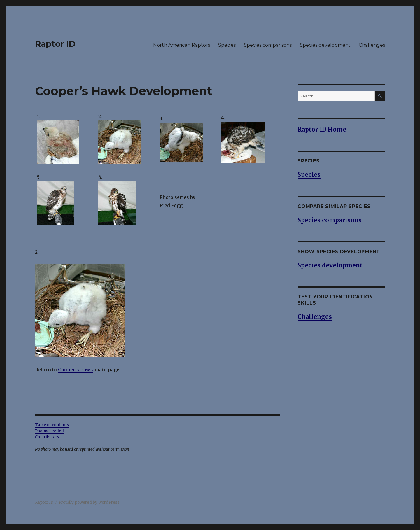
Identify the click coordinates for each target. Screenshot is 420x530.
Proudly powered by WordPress (89, 502)
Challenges (372, 45)
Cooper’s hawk (76, 370)
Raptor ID (55, 44)
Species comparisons (268, 45)
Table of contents (52, 425)
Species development (325, 45)
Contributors (48, 437)
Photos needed (49, 431)
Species (227, 45)
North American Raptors (182, 45)
